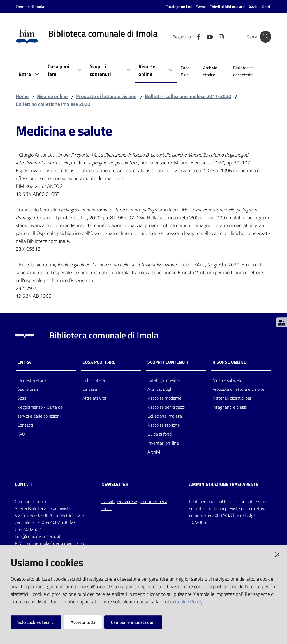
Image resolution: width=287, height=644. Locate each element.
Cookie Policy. (189, 602)
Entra (24, 362)
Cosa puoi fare (99, 362)
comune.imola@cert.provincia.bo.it (55, 543)
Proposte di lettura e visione (106, 96)
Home (22, 96)
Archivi (154, 452)
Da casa (90, 389)
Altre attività (94, 398)
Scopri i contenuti (168, 362)
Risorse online (52, 96)
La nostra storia (32, 380)
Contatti (25, 425)
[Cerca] (265, 37)
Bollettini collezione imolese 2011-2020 (188, 96)
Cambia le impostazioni (133, 622)
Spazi (22, 398)
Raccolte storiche (164, 425)
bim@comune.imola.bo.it (38, 536)
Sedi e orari (28, 389)
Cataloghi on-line (164, 380)
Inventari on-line (163, 443)
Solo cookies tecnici (36, 622)
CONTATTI (24, 484)
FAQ (21, 434)
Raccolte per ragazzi (166, 407)
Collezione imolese (165, 416)
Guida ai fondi (160, 434)
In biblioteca (94, 380)
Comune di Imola (30, 7)
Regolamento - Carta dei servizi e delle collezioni (40, 411)
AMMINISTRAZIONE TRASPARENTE (224, 484)
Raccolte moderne (164, 398)
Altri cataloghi (160, 389)
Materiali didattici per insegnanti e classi (232, 403)
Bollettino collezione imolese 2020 (53, 104)
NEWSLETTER (115, 484)
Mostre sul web (227, 380)
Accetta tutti (83, 622)
